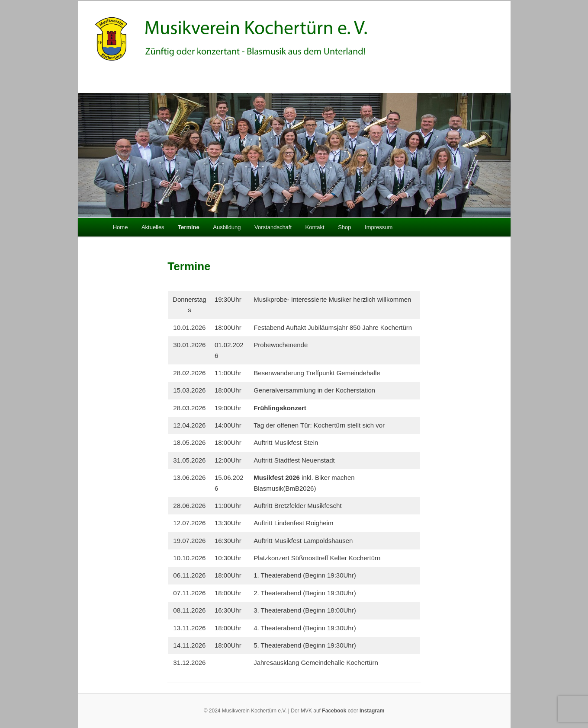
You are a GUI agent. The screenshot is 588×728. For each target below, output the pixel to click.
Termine (189, 227)
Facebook (334, 711)
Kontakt (315, 227)
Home (120, 227)
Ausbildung (227, 227)
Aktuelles (153, 227)
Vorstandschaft (273, 227)
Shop (344, 227)
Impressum (379, 227)
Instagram (372, 711)
